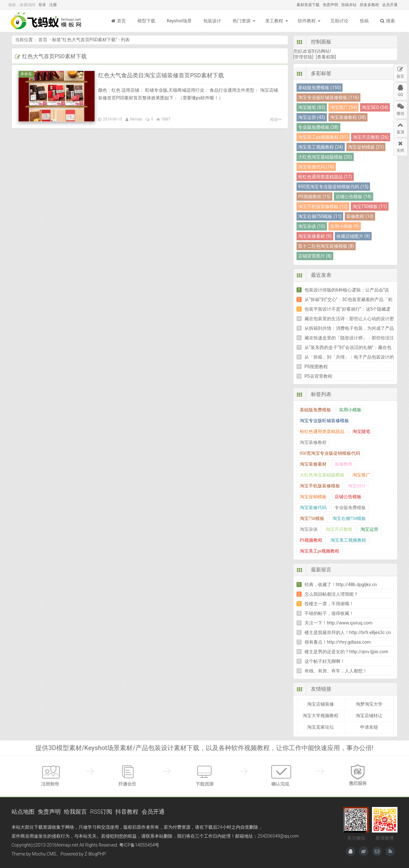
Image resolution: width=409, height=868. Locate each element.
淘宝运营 (369, 529)
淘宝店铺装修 (320, 704)
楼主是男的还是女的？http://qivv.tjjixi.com (346, 652)
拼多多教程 (369, 5)
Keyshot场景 (179, 21)
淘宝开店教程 (339, 529)
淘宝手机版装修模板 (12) (323, 206)
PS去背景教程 (318, 376)
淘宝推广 (361, 475)
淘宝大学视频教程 (320, 716)
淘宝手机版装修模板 (320, 486)
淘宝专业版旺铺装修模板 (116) (329, 97)
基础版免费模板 (315, 410)
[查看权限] (326, 57)
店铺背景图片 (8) (315, 256)
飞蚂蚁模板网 (47, 21)
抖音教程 (127, 812)
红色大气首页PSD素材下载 (89, 40)
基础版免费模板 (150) (320, 88)
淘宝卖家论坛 (320, 727)
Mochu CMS (44, 854)
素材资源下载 (308, 5)
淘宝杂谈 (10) (312, 226)
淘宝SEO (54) (375, 107)
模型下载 (146, 21)
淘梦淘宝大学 (369, 704)
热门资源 (242, 21)
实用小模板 (350, 410)
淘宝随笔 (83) (312, 107)
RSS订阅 (101, 812)
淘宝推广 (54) (344, 107)
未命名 (27, 74)
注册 (53, 5)
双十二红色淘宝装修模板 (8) (326, 246)
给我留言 (75, 812)
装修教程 (343, 464)
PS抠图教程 (316, 367)
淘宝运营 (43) (312, 117)
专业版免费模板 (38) (318, 127)
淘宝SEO (357, 486)
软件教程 (307, 21)
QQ (400, 90)
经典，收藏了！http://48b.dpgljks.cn (341, 585)
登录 (42, 5)
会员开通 (390, 5)
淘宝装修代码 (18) (316, 167)
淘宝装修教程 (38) (348, 117)
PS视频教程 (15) (314, 197)
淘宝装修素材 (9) (315, 236)
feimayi (136, 119)
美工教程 (274, 21)
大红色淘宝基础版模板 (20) (325, 157)
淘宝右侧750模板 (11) (320, 216)
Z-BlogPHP (95, 854)
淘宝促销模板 (313, 497)
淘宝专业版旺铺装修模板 (324, 421)
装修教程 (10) (360, 216)
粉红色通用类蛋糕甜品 (322, 432)
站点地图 (23, 812)
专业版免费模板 (350, 508)
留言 (400, 71)
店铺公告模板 (348, 497)
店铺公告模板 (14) (354, 197)
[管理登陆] (303, 57)
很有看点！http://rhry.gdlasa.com (338, 642)
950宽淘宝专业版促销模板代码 (330, 453)
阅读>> (276, 120)
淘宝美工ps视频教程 (320, 551)
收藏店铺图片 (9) (353, 236)
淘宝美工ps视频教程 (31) (323, 137)
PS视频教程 (311, 540)
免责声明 (330, 5)
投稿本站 (349, 5)
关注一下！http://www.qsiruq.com (339, 623)
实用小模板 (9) (345, 226)
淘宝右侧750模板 (349, 519)
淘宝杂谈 (309, 529)
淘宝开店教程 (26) (371, 137)
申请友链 (369, 727)
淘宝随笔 (361, 432)
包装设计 (212, 21)
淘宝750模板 (312, 519)
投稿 (364, 21)
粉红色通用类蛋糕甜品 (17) (325, 177)
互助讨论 (339, 21)
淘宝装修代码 (313, 508)
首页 (119, 21)
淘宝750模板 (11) (370, 206)
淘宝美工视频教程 (348, 540)
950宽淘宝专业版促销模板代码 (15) (333, 187)
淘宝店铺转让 (369, 716)
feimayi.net (67, 845)
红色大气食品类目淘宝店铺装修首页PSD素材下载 (161, 75)
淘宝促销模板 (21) (366, 147)
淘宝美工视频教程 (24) (321, 147)
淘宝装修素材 (313, 464)
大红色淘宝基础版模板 (322, 475)
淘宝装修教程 (313, 442)
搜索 (388, 21)
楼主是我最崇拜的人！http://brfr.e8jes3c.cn (348, 632)
